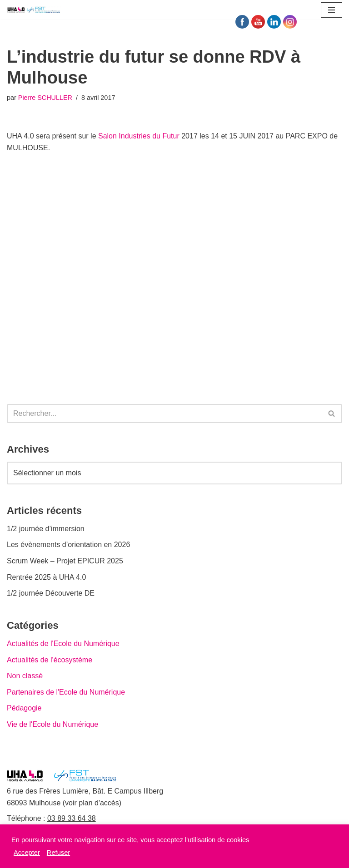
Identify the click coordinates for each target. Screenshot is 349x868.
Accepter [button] (27, 853)
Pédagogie (24, 708)
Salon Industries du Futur (139, 136)
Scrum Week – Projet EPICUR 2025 (65, 561)
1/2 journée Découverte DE (51, 593)
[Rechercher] (164, 414)
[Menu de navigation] (332, 10)
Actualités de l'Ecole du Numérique (63, 644)
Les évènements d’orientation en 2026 (68, 545)
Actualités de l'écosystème (50, 660)
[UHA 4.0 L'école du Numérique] (34, 10)
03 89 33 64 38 (72, 818)
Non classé (25, 676)
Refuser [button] (58, 853)
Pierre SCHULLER (45, 98)
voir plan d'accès (92, 803)
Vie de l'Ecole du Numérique (52, 724)
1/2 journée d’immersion (46, 529)
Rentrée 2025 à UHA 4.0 (46, 577)
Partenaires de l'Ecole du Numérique (66, 692)
